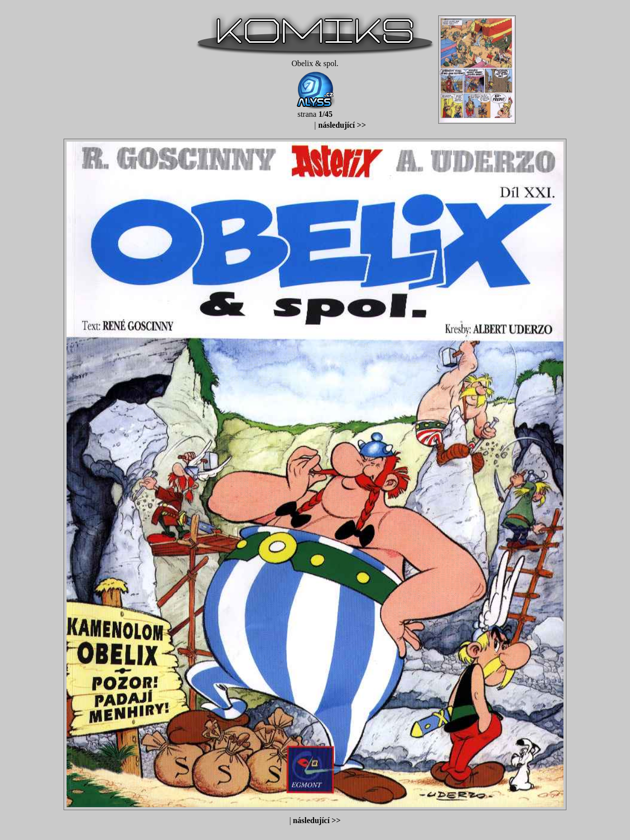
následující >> (342, 125)
